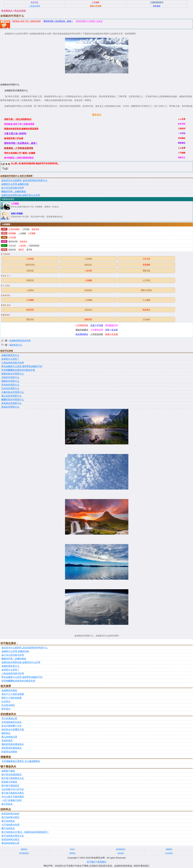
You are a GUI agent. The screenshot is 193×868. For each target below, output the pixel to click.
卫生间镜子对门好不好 (13, 789)
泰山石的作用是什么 (11, 396)
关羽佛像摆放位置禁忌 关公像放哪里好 (21, 761)
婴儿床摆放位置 (9, 737)
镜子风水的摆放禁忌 (12, 775)
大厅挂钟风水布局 (10, 825)
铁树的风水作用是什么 (13, 374)
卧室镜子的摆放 (9, 782)
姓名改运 (23, 241)
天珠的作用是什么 (10, 377)
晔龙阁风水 (7, 11)
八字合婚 (12, 237)
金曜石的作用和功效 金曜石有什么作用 (21, 195)
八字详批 (146, 280)
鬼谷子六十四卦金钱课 (13, 694)
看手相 (29, 250)
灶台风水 (6, 701)
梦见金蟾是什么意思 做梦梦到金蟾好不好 (22, 366)
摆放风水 (24, 849)
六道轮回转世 (34, 246)
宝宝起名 (88, 310)
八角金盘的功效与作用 (13, 363)
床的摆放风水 (121, 849)
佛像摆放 (169, 849)
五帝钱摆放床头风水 (12, 722)
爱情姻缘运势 (111, 325)
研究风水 (6, 709)
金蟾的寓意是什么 (10, 355)
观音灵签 (30, 319)
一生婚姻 (22, 233)
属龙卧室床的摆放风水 (13, 744)
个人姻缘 (146, 300)
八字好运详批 (97, 334)
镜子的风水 (7, 804)
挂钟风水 (72, 853)
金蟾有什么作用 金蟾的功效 (15, 184)
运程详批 (30, 271)
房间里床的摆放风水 (12, 748)
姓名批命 (88, 290)
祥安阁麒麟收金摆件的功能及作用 (18, 370)
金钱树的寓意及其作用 (20, 341)
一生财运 (30, 290)
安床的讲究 (7, 741)
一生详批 (22, 246)
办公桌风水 (169, 853)
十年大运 (12, 246)
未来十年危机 (17, 213)
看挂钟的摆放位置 (10, 843)
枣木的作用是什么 (10, 385)
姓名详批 (35, 229)
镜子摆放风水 (24, 853)
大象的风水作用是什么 (13, 392)
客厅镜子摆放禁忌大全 (13, 778)
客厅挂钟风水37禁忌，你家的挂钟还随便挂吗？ (25, 832)
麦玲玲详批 (13, 241)
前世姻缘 (12, 233)
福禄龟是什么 (16, 345)
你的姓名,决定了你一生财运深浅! (26, 21)
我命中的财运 (82, 330)
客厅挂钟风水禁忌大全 (13, 836)
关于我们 (91, 862)
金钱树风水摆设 (9, 690)
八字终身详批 (82, 325)
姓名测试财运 (82, 334)
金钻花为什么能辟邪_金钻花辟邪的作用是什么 (24, 180)
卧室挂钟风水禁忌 (10, 839)
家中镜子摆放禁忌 (10, 786)
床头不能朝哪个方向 (12, 726)
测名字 (21, 250)
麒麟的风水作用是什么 (13, 400)
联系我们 (102, 862)
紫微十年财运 (146, 290)
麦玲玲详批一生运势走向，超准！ (58, 21)
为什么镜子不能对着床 (13, 797)
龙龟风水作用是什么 (11, 403)
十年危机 (26, 229)
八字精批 (15, 204)
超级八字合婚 (111, 334)
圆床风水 (6, 733)
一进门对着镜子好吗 (12, 800)
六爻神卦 (146, 319)
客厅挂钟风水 (8, 821)
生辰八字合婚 (97, 325)
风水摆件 (121, 853)
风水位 (72, 849)
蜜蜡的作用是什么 (10, 381)
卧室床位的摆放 (9, 752)
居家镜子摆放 (8, 771)
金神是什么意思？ (10, 359)
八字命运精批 (14, 229)
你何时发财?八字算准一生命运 (89, 21)
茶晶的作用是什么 (10, 407)
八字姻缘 (32, 233)
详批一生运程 (111, 330)
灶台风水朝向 (8, 705)
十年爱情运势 (97, 330)
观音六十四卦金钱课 (12, 698)
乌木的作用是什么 (10, 389)
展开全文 (97, 115)
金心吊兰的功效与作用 (13, 188)
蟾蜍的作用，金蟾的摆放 (14, 192)
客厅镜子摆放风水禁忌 (13, 793)
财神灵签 (12, 250)
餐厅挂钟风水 (8, 828)
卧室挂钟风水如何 (10, 814)
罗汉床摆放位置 (9, 718)
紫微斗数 (146, 271)
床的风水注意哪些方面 (13, 730)
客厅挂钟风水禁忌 (10, 817)
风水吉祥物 (20, 11)
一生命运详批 (34, 6)
